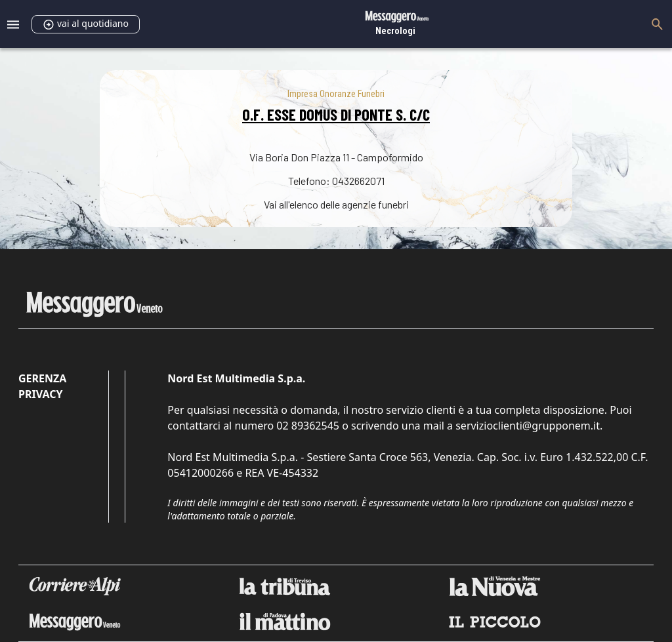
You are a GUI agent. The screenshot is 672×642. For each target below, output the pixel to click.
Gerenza (42, 378)
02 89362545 (308, 426)
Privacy (40, 394)
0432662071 (358, 181)
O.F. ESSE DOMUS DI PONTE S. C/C (336, 114)
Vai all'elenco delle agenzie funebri (336, 204)
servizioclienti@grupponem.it (528, 426)
